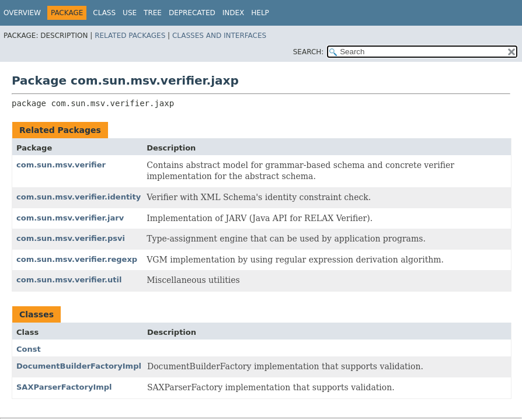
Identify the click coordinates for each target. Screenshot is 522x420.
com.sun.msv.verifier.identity (79, 197)
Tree (153, 13)
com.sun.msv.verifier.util (69, 280)
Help (260, 13)
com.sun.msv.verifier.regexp (77, 259)
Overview (22, 13)
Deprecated (192, 13)
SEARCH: (309, 52)
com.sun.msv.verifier (61, 165)
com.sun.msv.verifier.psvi (71, 238)
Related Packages (130, 36)
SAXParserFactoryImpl (64, 387)
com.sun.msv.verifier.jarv (70, 218)
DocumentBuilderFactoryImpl (79, 366)
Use (130, 13)
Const (29, 349)
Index (234, 13)
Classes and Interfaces (219, 36)
